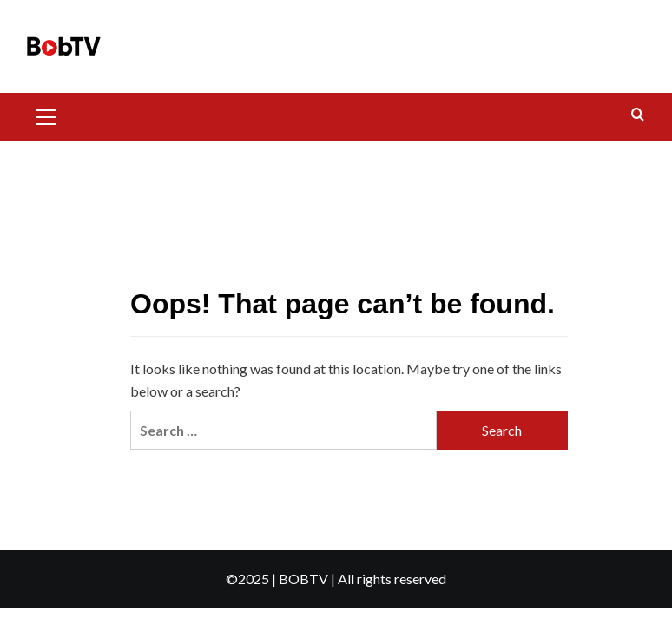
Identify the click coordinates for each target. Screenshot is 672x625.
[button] (54, 115)
